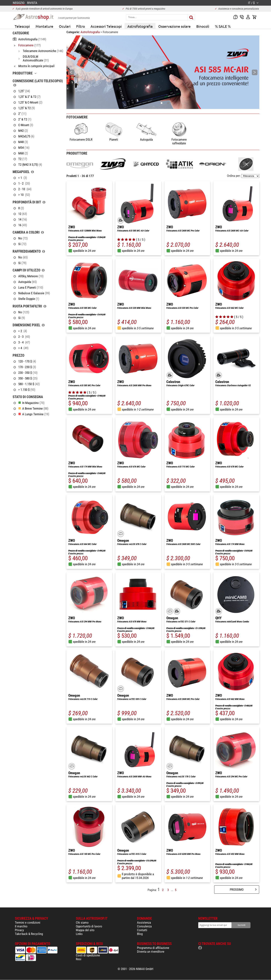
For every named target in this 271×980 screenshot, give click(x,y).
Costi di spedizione (88, 955)
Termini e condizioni (28, 923)
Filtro (81, 26)
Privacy (19, 930)
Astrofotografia (140, 26)
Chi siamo (82, 923)
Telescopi (22, 26)
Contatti (142, 930)
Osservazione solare (174, 26)
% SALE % (223, 26)
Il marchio (21, 926)
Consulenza (144, 926)
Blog (140, 934)
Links (79, 934)
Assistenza (144, 923)
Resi (79, 959)
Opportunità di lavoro (89, 926)
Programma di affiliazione (153, 948)
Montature (44, 26)
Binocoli (203, 26)
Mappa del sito (85, 930)
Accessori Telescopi (106, 26)
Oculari (65, 26)
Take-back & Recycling (29, 934)
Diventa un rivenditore (151, 952)
